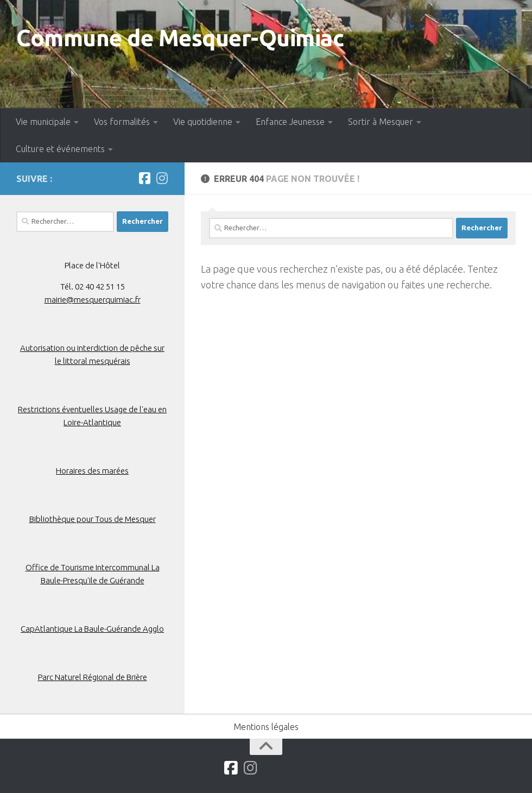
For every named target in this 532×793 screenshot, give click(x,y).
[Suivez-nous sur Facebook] (144, 178)
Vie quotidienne (203, 122)
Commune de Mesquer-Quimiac (180, 38)
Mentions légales (266, 727)
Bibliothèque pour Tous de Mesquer (93, 519)
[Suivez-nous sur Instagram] (162, 178)
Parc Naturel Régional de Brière (93, 677)
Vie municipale (43, 122)
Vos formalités (122, 122)
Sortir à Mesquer (381, 122)
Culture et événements (60, 149)
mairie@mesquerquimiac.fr (93, 300)
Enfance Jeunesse (290, 122)
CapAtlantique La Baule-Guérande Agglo (92, 629)
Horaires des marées (92, 471)
